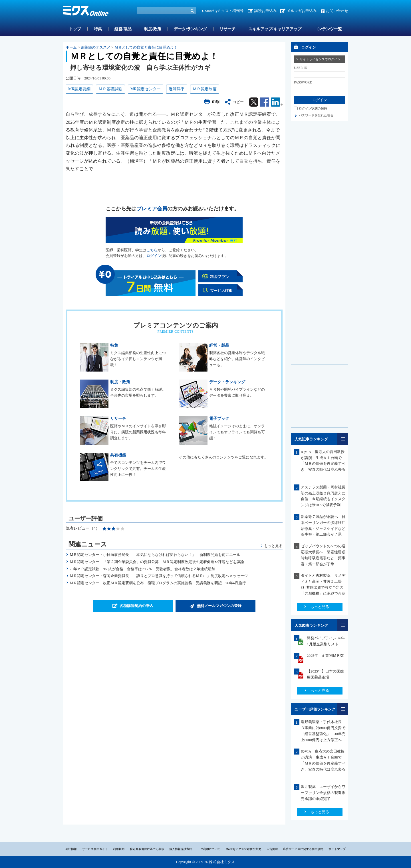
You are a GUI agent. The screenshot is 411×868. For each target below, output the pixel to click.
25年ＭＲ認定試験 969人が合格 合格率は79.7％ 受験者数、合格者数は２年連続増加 (142, 569)
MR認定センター (146, 89)
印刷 (216, 102)
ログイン (154, 256)
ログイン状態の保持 (313, 108)
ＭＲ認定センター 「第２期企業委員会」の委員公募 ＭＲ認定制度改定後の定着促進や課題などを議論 (157, 562)
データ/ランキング (190, 29)
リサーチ (227, 29)
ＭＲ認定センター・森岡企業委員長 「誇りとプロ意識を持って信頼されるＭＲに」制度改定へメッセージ (159, 576)
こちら (152, 250)
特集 (98, 29)
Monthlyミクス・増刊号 (224, 11)
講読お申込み (265, 11)
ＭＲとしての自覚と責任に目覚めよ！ (146, 47)
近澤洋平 (177, 89)
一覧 (343, 439)
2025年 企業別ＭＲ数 (325, 656)
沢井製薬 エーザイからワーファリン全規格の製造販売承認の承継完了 (323, 793)
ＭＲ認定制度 (205, 89)
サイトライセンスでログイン (320, 59)
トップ (75, 29)
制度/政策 (153, 29)
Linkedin (277, 102)
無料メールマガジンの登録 (219, 606)
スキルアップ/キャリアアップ (275, 29)
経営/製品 (123, 29)
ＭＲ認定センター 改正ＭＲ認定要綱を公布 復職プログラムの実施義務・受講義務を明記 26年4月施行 (158, 583)
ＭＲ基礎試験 (110, 89)
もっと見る (273, 546)
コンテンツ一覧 (328, 29)
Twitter (254, 102)
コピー (238, 102)
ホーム (71, 47)
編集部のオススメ (96, 47)
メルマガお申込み (302, 11)
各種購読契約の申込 (136, 606)
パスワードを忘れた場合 (316, 115)
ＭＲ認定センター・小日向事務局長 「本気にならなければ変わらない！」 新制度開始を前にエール (155, 555)
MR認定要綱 (79, 89)
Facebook (265, 102)
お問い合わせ (337, 11)
